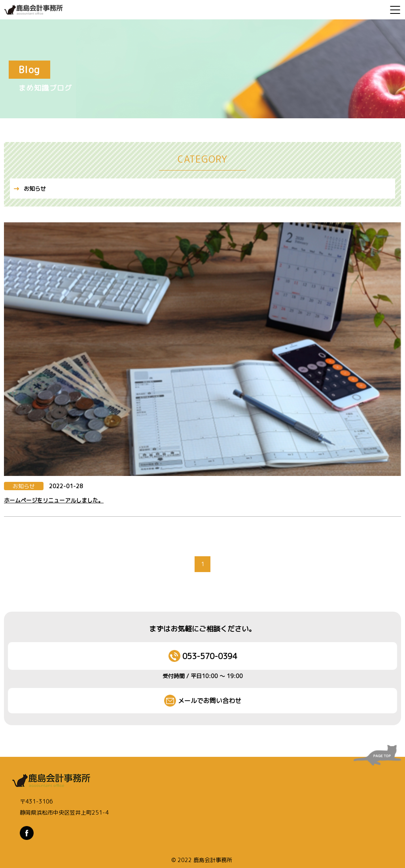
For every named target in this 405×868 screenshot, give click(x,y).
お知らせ (35, 189)
